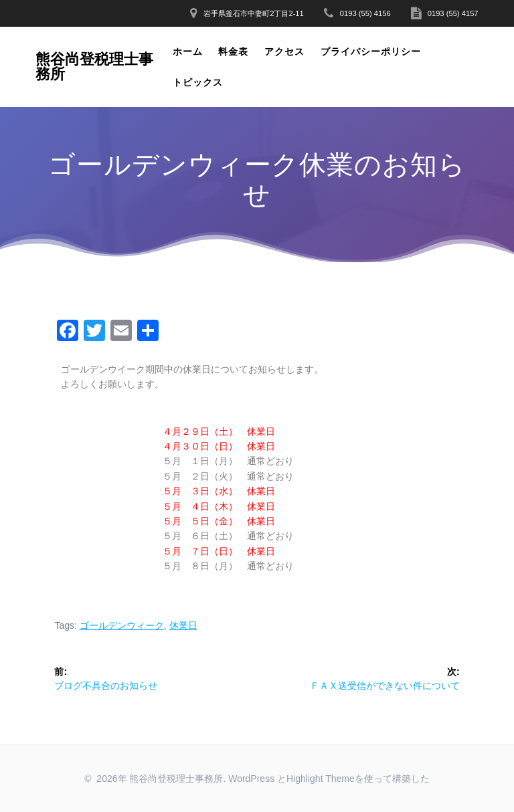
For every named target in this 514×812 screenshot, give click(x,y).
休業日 (183, 625)
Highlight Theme (321, 779)
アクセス (284, 52)
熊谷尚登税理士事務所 (94, 67)
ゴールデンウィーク (122, 625)
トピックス (198, 82)
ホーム (188, 52)
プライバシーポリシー (371, 52)
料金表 (233, 52)
